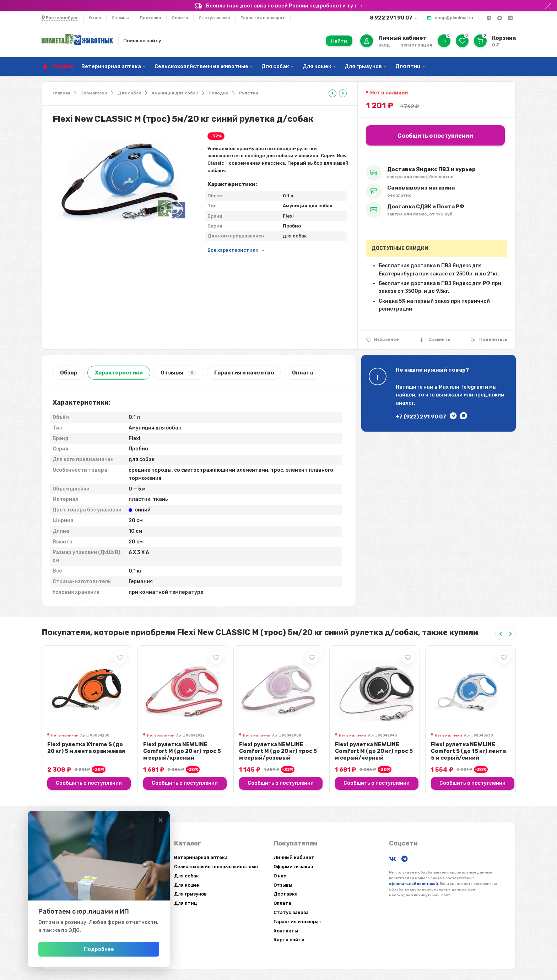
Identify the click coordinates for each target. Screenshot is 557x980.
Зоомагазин (94, 93)
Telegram (472, 387)
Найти (339, 41)
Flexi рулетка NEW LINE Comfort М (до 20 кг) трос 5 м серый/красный (182, 751)
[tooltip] (332, 93)
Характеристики (119, 373)
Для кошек (317, 66)
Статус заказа (214, 18)
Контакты (286, 931)
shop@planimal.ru (454, 18)
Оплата (180, 18)
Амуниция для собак (175, 93)
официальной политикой (413, 884)
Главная (61, 93)
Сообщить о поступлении (435, 136)
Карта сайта (289, 940)
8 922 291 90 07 (391, 18)
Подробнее (99, 949)
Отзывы (120, 18)
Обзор (69, 373)
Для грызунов (363, 66)
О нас (95, 18)
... (297, 18)
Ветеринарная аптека (111, 66)
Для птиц (408, 66)
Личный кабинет (294, 857)
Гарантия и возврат (263, 18)
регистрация (416, 45)
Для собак (275, 66)
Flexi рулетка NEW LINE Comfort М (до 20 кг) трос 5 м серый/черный (374, 751)
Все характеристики (233, 250)
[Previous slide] (501, 634)
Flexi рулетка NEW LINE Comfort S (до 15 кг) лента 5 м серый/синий (468, 751)
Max (444, 387)
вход (384, 45)
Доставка (150, 18)
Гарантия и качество (244, 373)
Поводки (218, 93)
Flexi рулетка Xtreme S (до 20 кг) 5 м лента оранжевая (86, 748)
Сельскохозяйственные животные (201, 66)
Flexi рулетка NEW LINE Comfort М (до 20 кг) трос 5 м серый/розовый (278, 751)
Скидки (63, 66)
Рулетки (249, 93)
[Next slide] (510, 634)
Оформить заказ (293, 867)
